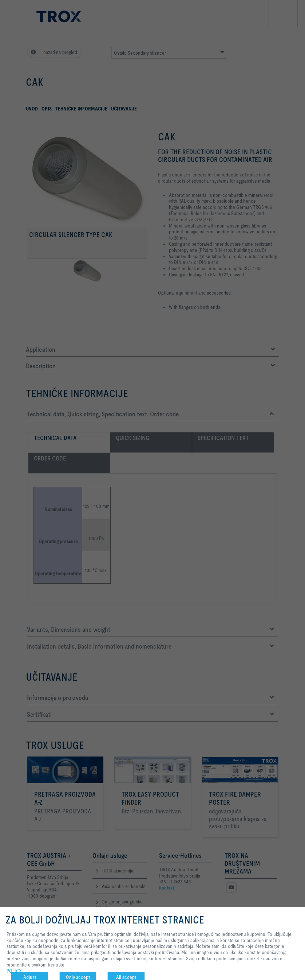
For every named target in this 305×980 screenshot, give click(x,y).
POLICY (14, 971)
